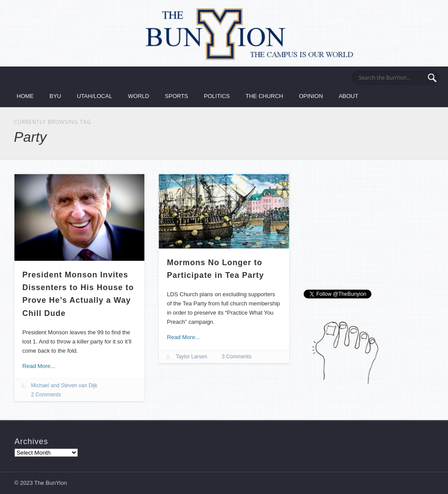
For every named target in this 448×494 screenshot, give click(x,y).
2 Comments (46, 395)
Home (25, 96)
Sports (177, 96)
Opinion (311, 96)
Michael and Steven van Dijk (64, 385)
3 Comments (237, 357)
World (138, 96)
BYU (55, 96)
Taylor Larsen (192, 357)
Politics (217, 96)
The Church (264, 96)
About (348, 96)
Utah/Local (95, 96)
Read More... (39, 366)
